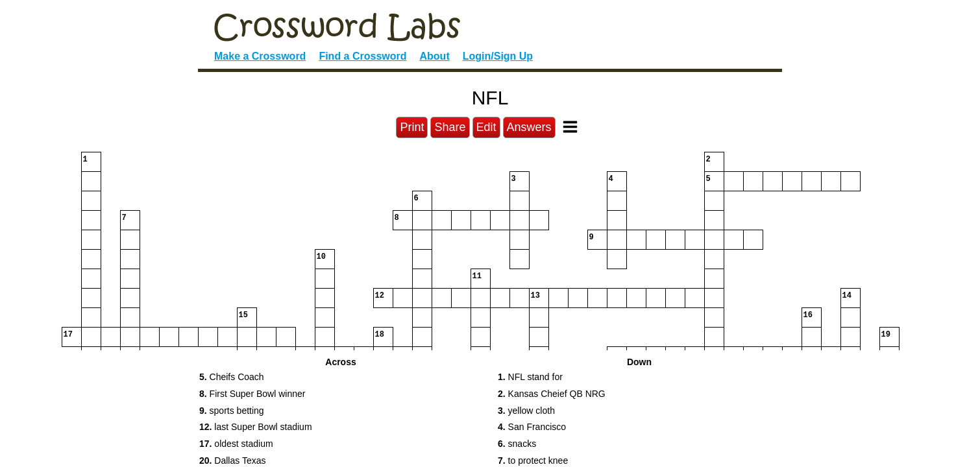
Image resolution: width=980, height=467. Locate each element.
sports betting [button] (232, 411)
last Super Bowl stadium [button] (256, 427)
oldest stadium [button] (236, 444)
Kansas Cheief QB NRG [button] (552, 394)
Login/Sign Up (498, 56)
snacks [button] (517, 444)
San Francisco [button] (532, 427)
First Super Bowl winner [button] (252, 394)
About (435, 56)
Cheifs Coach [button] (232, 377)
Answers (529, 127)
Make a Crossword (260, 56)
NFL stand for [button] (530, 377)
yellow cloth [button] (526, 411)
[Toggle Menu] (570, 127)
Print (412, 127)
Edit (486, 127)
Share (450, 127)
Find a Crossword (362, 56)
